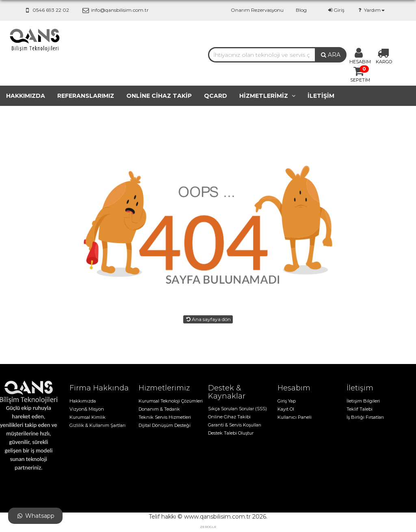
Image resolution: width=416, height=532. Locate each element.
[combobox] (262, 55)
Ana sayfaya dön (208, 319)
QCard (216, 96)
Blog (301, 10)
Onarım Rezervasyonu (257, 10)
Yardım (371, 10)
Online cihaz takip (159, 96)
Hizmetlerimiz (267, 96)
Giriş (336, 10)
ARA (331, 55)
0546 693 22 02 (46, 10)
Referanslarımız (86, 96)
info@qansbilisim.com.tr (115, 10)
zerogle (208, 527)
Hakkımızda (26, 96)
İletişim (321, 96)
